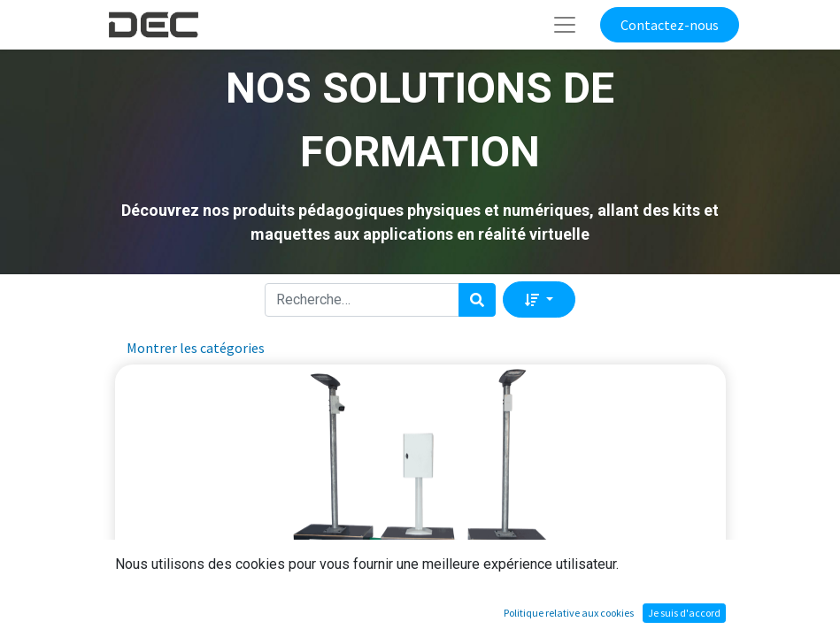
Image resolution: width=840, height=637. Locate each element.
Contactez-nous (670, 25)
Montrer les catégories (196, 348)
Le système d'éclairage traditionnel (419, 578)
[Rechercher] (477, 300)
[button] (539, 299)
